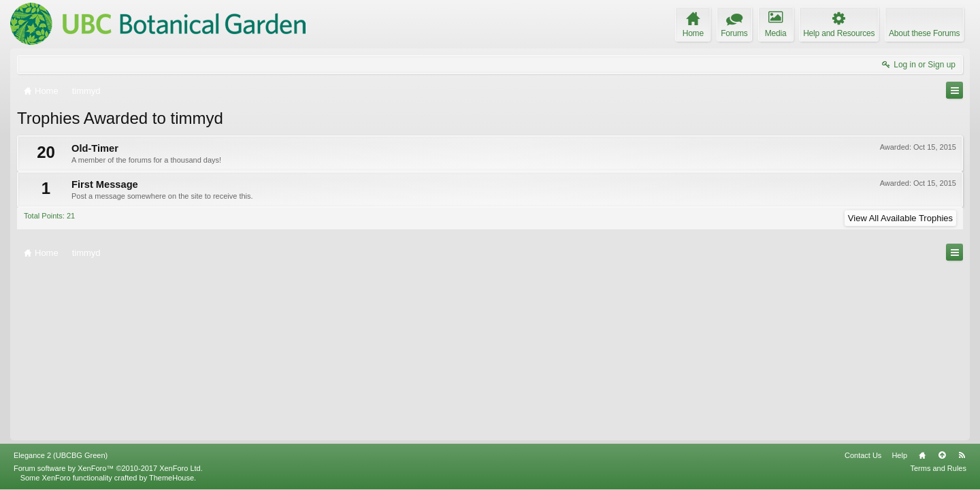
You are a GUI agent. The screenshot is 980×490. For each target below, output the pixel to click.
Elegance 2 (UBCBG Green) (61, 455)
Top (942, 455)
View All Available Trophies (900, 218)
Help (899, 455)
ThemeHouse (171, 478)
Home (922, 455)
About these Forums (924, 33)
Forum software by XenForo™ (108, 468)
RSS (962, 455)
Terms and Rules (938, 468)
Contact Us (863, 455)
